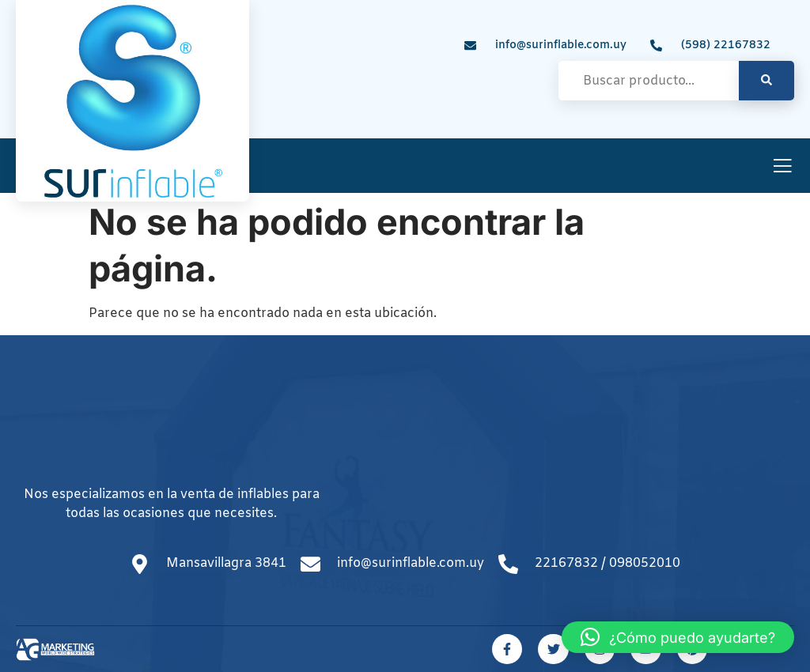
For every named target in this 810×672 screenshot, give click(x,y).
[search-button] (766, 81)
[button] (678, 637)
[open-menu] (782, 167)
